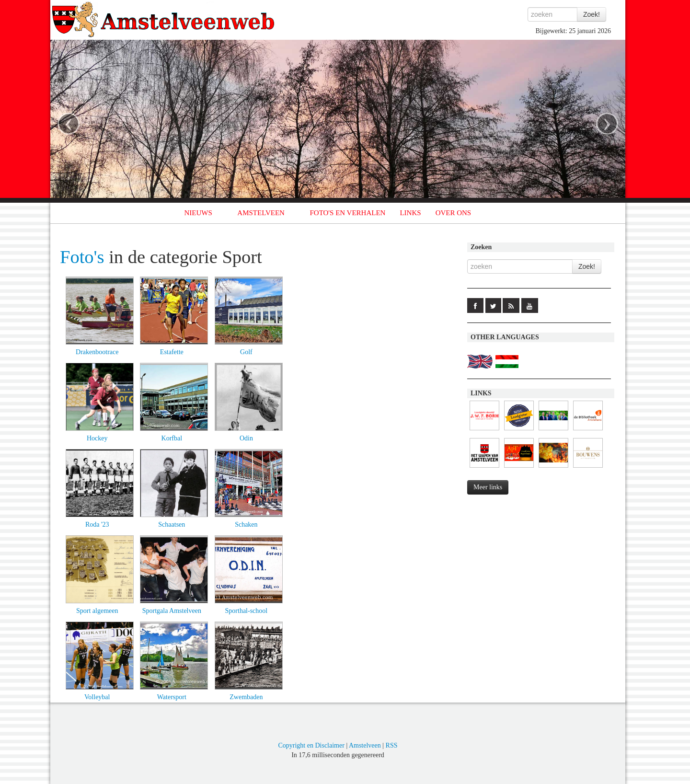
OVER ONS (454, 213)
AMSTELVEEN (261, 213)
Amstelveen (365, 745)
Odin (246, 438)
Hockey (97, 438)
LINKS (410, 213)
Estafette (172, 352)
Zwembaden (246, 697)
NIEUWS (198, 213)
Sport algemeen (97, 611)
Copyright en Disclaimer (311, 745)
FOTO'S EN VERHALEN (347, 213)
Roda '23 (97, 525)
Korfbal (172, 438)
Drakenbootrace (97, 352)
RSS (392, 745)
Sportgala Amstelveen (172, 611)
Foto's (82, 257)
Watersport (172, 697)
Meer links (488, 487)
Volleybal (97, 697)
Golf (246, 352)
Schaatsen (172, 525)
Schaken (246, 525)
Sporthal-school (247, 611)
